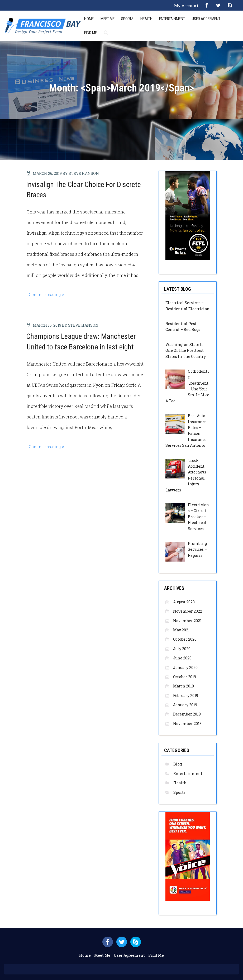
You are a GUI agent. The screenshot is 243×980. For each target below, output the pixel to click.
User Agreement (206, 19)
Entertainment (172, 19)
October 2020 (185, 639)
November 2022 (188, 611)
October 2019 (185, 677)
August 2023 (184, 602)
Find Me (90, 33)
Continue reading (47, 295)
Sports (127, 19)
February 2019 (186, 696)
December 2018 (187, 714)
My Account (186, 6)
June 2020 (182, 658)
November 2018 (187, 724)
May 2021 (181, 630)
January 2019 (185, 705)
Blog (178, 764)
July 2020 (182, 649)
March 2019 (184, 686)
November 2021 (187, 621)
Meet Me (108, 19)
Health (146, 19)
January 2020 (185, 667)
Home (89, 19)
